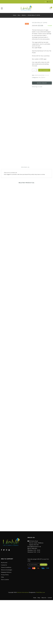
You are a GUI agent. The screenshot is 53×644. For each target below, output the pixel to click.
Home (15, 16)
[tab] (25, 168)
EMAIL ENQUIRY (42, 83)
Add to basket (44, 71)
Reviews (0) (25, 168)
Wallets (24, 16)
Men (19, 16)
